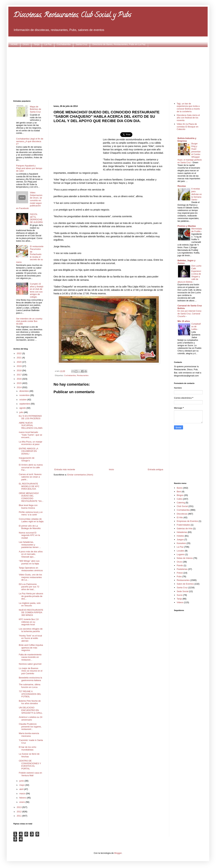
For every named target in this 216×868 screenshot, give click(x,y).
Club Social (182, 506)
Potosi (180, 573)
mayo (22, 785)
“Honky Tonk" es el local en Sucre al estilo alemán (30, 638)
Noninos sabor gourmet (30, 664)
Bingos (180, 495)
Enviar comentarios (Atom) (80, 475)
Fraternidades (183, 525)
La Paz (48, 44)
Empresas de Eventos (187, 521)
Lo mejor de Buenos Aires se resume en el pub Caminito (31, 671)
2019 (19, 366)
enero (23, 802)
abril (22, 789)
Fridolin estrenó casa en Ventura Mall (30, 774)
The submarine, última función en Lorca (30, 686)
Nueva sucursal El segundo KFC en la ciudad (29, 535)
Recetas (182, 186)
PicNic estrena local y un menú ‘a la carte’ (31, 513)
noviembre (25, 395)
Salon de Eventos (185, 584)
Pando (180, 565)
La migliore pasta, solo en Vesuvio (30, 604)
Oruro (26, 44)
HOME (14, 44)
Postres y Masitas (187, 226)
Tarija (37, 44)
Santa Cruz (81, 44)
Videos (180, 602)
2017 (19, 375)
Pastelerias (182, 569)
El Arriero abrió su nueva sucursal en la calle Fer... (31, 467)
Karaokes (181, 543)
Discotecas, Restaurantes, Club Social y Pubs (72, 16)
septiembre (25, 404)
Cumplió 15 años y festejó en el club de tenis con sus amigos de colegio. (36, 290)
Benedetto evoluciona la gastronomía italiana (30, 679)
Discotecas (182, 514)
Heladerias (182, 532)
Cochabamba (64, 44)
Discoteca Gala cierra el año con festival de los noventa (188, 118)
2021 (19, 358)
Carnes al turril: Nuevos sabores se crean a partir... (30, 477)
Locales (180, 551)
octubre (23, 400)
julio (22, 412)
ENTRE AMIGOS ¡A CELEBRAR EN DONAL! (28, 451)
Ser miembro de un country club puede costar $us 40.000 (29, 321)
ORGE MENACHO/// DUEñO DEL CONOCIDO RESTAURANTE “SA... (31, 497)
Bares (180, 488)
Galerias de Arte (184, 528)
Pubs (179, 576)
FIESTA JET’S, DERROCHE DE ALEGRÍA (36, 218)
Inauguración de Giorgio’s (27, 459)
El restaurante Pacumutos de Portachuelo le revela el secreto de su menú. (30, 254)
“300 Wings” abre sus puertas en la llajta (29, 562)
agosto (23, 408)
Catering (181, 503)
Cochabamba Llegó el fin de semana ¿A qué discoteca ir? (30, 141)
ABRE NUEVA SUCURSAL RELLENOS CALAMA (31, 425)
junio (22, 781)
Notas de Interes (185, 558)
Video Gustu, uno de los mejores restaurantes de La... (30, 577)
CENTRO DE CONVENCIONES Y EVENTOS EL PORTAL (30, 765)
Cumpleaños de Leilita (196, 327)
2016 (19, 379)
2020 (19, 362)
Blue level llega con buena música (28, 507)
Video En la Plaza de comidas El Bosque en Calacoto (187, 127)
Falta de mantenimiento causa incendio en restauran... (30, 657)
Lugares (181, 554)
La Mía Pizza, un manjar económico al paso (30, 443)
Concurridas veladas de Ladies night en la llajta (31, 520)
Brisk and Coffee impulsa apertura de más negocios (31, 648)
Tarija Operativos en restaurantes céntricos (31, 569)
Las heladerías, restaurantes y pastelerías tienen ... (30, 545)
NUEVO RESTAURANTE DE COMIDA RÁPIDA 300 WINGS (31, 612)
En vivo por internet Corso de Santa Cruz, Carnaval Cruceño (189, 314)
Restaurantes (83, 375)
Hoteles (180, 536)
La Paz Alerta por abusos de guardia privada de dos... (31, 596)
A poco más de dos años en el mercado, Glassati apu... (31, 554)
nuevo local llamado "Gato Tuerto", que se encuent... (30, 435)
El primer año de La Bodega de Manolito (30, 527)
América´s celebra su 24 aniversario (30, 718)
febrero (23, 798)
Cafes (180, 499)
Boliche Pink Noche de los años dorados (30, 702)
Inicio (111, 469)
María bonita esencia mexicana (29, 735)
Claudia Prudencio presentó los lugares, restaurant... (30, 727)
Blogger (118, 853)
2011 (19, 816)
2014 (19, 387)
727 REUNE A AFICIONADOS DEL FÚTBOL (30, 694)
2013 (19, 807)
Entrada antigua (155, 469)
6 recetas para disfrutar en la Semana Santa (197, 194)
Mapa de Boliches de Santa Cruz (35, 109)
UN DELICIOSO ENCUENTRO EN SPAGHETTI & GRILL (31, 710)
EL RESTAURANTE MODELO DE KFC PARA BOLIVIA (29, 486)
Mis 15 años (184, 321)
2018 (19, 370)
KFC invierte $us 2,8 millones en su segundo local (29, 622)
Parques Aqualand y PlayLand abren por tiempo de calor (29, 168)
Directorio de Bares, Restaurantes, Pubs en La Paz (119, 44)
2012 (19, 812)
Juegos (180, 540)
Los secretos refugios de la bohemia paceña (31, 630)
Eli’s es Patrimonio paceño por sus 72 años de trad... (29, 587)
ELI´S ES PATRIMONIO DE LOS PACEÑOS (30, 417)
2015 (19, 383)
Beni (179, 492)
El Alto (180, 517)
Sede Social (182, 591)
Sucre (180, 595)
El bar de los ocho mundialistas (27, 748)
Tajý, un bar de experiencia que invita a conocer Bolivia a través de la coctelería (188, 108)
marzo (23, 794)
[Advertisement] (108, 73)
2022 (19, 353)
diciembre (24, 391)
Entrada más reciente (65, 469)
